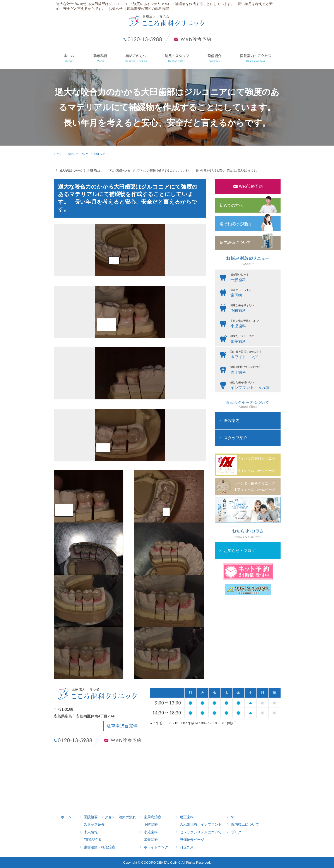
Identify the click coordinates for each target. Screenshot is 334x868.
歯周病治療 (152, 817)
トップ (58, 154)
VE (233, 817)
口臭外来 (187, 847)
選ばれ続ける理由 (235, 224)
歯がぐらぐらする (254, 293)
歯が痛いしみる (254, 278)
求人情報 (91, 832)
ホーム (66, 817)
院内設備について (235, 242)
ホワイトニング (156, 847)
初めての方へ (231, 205)
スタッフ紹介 (236, 438)
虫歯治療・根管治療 (99, 847)
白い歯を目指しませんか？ (254, 355)
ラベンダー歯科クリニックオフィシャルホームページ (254, 486)
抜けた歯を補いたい (254, 386)
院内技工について (245, 824)
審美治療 (151, 839)
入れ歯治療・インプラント (201, 824)
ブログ (236, 832)
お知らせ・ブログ (78, 154)
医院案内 (232, 421)
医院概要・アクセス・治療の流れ (110, 817)
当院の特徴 (92, 839)
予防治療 (151, 824)
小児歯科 (151, 832)
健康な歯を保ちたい (254, 309)
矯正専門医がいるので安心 (254, 370)
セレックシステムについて (201, 832)
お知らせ (99, 154)
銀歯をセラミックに (254, 340)
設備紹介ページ (192, 839)
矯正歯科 (187, 817)
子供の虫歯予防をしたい (254, 324)
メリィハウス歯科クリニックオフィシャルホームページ (254, 465)
